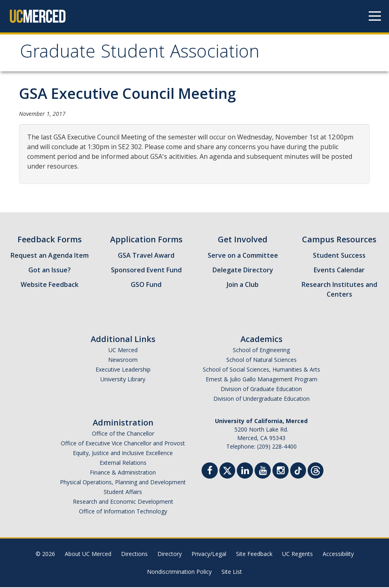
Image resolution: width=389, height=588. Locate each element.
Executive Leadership (123, 370)
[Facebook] (210, 472)
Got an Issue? (50, 271)
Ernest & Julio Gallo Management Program (261, 380)
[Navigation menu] (375, 16)
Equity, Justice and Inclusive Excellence (123, 454)
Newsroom (123, 360)
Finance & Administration (123, 473)
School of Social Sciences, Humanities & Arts (261, 370)
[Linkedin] (245, 472)
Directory (170, 555)
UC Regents (298, 555)
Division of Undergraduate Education (261, 399)
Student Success (339, 256)
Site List (232, 572)
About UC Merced (88, 555)
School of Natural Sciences (261, 360)
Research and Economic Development (123, 502)
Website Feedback (50, 285)
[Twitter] (227, 470)
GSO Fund (146, 285)
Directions (134, 555)
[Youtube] (263, 472)
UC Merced (123, 351)
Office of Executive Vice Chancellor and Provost (123, 444)
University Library (123, 380)
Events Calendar (339, 271)
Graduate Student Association (143, 54)
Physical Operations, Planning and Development (123, 483)
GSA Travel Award (146, 256)
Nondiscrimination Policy (179, 572)
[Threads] (316, 470)
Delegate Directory (243, 271)
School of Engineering (261, 351)
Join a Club (243, 285)
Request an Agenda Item (50, 256)
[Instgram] (281, 472)
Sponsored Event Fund (146, 271)
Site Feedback (254, 555)
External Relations (123, 463)
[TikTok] (298, 470)
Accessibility (338, 555)
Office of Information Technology (123, 512)
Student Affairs (123, 493)
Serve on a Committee (243, 256)
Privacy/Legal (209, 555)
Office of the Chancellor (123, 434)
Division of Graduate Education (261, 390)
